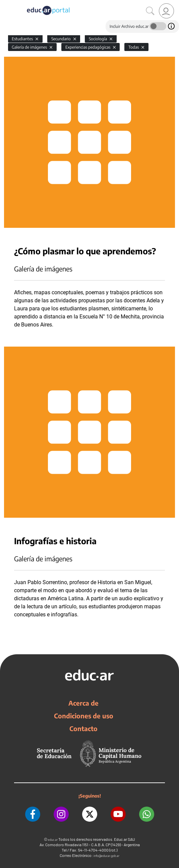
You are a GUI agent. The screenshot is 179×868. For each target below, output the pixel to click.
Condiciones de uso (84, 716)
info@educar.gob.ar (106, 856)
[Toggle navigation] (6, 4)
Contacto (83, 728)
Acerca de (83, 703)
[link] (166, 11)
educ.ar (53, 840)
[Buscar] (150, 11)
